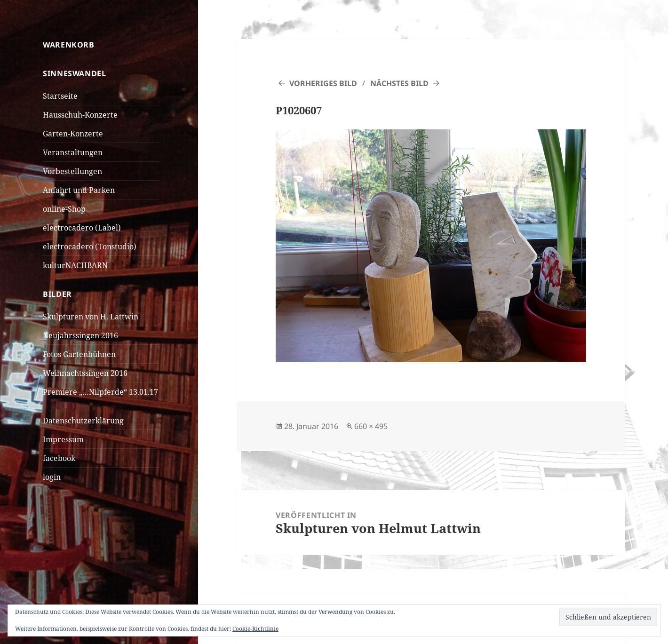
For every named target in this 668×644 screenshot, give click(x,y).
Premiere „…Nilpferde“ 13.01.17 (100, 392)
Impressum (63, 439)
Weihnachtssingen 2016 (85, 373)
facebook (59, 458)
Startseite (60, 96)
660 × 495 (371, 426)
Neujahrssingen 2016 (80, 335)
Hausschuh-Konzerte (80, 115)
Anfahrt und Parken (79, 190)
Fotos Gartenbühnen (79, 354)
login (52, 477)
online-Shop (64, 209)
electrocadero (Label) (82, 228)
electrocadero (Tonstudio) (90, 246)
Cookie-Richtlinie (255, 629)
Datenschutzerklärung (83, 421)
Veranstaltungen (73, 152)
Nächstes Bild (399, 83)
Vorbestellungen (72, 171)
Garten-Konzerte (73, 134)
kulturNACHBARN (75, 265)
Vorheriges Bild (323, 83)
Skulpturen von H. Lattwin (91, 317)
